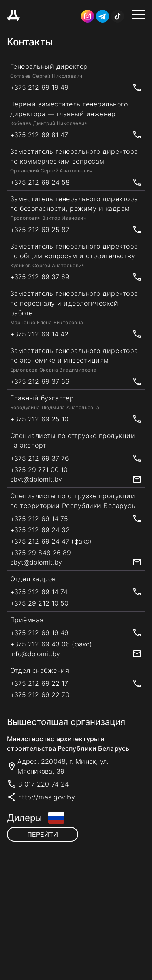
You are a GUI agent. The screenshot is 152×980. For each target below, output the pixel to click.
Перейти (43, 834)
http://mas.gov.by (47, 797)
